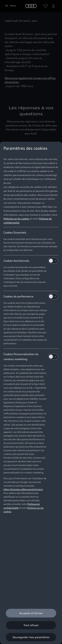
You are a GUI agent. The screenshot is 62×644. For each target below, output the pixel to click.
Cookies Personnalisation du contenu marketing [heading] (31, 357)
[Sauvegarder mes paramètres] (31, 637)
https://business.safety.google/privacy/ (23, 489)
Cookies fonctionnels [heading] (31, 261)
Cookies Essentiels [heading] (15, 233)
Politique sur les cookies (16, 219)
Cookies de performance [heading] (31, 296)
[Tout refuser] (31, 625)
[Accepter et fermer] (31, 613)
